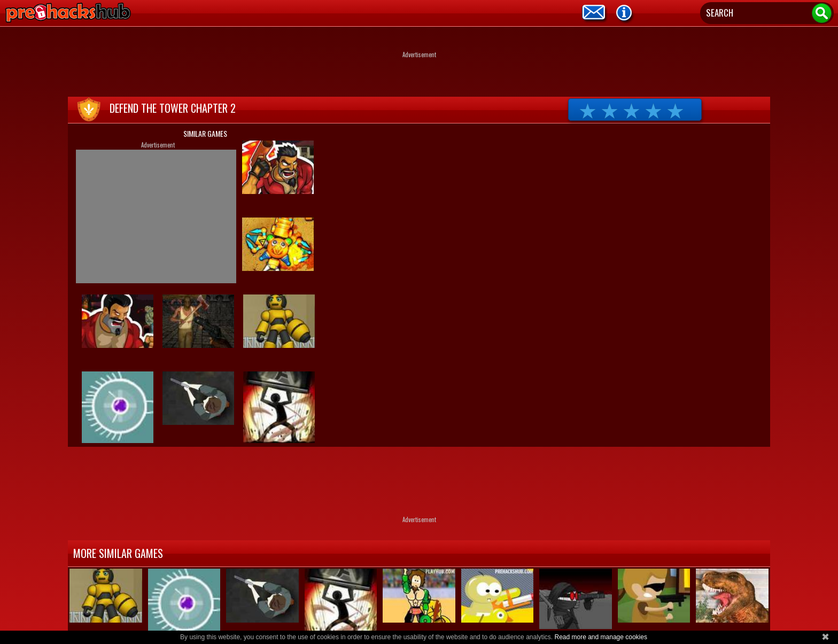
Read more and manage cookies (600, 637)
